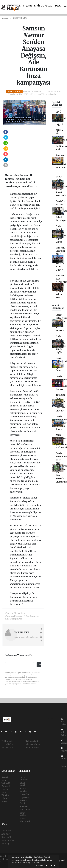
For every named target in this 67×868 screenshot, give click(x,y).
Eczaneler (24, 794)
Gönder (39, 665)
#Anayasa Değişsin (13, 616)
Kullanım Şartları (33, 741)
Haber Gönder (32, 748)
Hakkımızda (7, 741)
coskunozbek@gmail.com (26, 637)
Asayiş (4, 802)
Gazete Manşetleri (25, 820)
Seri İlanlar (25, 810)
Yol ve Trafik (23, 784)
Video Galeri (64, 732)
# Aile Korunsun (31, 616)
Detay (39, 865)
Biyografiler (7, 837)
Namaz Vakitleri (23, 790)
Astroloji (5, 844)
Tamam (51, 865)
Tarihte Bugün (23, 802)
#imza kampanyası (14, 619)
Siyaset (28, 6)
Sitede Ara (6, 831)
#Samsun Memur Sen (15, 613)
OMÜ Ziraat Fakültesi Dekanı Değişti (61, 118)
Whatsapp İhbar (33, 744)
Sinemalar (24, 806)
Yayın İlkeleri (7, 744)
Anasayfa (7, 18)
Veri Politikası (8, 748)
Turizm (5, 789)
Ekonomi (6, 786)
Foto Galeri (64, 722)
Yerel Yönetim (5, 794)
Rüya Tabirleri (8, 840)
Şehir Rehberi (23, 814)
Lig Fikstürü (25, 797)
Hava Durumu (24, 778)
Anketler (6, 834)
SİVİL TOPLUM (43, 6)
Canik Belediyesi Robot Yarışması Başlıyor (61, 383)
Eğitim (4, 798)
